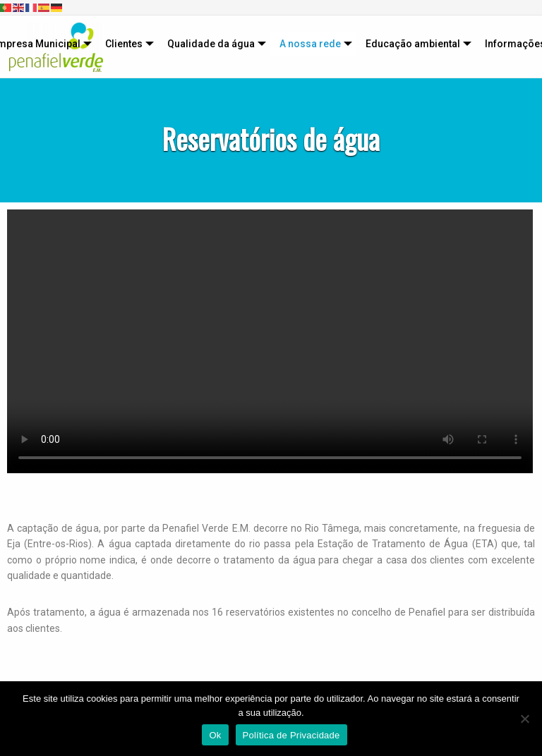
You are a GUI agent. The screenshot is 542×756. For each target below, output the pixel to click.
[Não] (524, 719)
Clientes (124, 44)
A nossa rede (310, 44)
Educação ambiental (413, 44)
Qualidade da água (211, 44)
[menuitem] (126, 44)
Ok (215, 735)
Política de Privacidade (291, 735)
